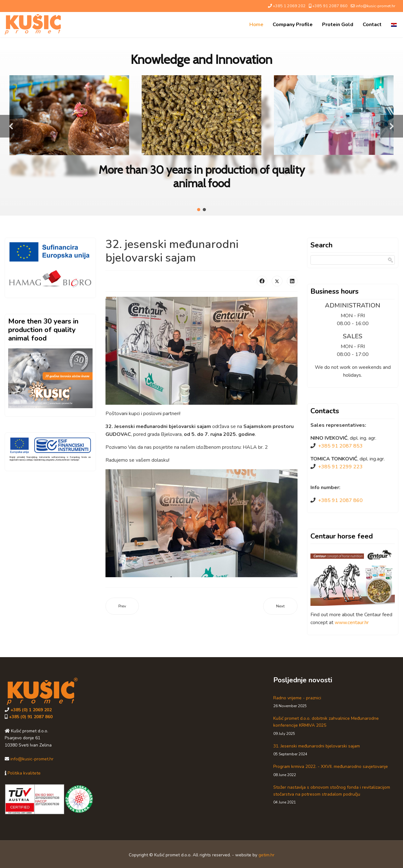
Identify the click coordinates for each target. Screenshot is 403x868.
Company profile (293, 25)
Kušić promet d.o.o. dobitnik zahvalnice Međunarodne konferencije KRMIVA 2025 (336, 726)
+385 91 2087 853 (340, 446)
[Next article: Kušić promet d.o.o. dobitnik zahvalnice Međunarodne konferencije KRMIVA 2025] (280, 606)
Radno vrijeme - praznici (336, 702)
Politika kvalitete (24, 773)
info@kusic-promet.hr (375, 6)
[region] (201, 126)
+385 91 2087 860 (330, 6)
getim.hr (267, 855)
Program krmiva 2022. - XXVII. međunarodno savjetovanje (336, 771)
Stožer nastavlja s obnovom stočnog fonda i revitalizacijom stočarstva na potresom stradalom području (336, 795)
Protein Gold (338, 25)
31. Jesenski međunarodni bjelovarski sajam (336, 750)
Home (256, 25)
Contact (372, 25)
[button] (11, 126)
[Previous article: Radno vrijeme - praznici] (122, 606)
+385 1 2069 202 (289, 6)
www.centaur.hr (352, 623)
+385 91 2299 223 (340, 467)
